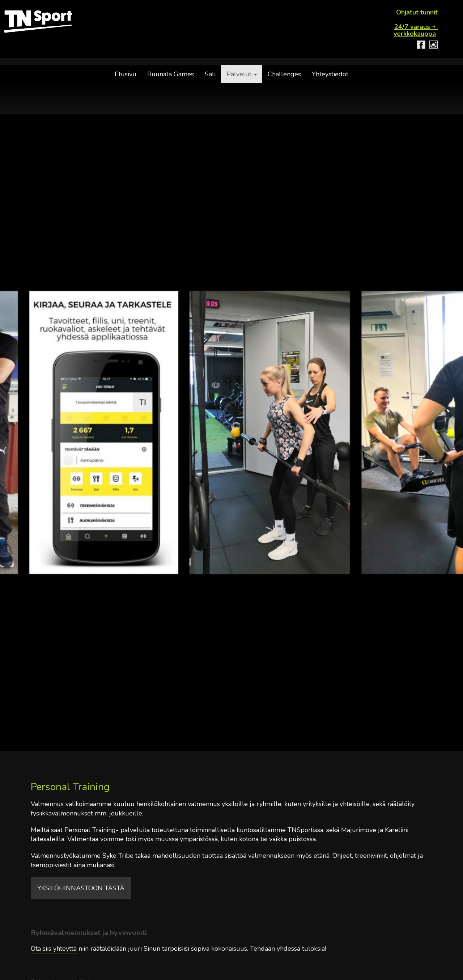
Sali (210, 74)
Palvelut (242, 74)
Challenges (284, 74)
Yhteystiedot (330, 74)
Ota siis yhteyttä (54, 949)
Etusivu (126, 74)
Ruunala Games (171, 74)
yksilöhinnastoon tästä (81, 888)
